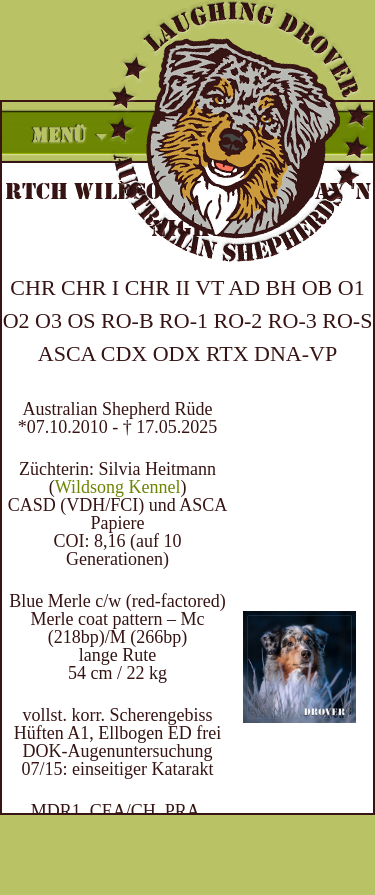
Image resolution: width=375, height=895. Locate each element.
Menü (59, 136)
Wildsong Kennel (118, 487)
